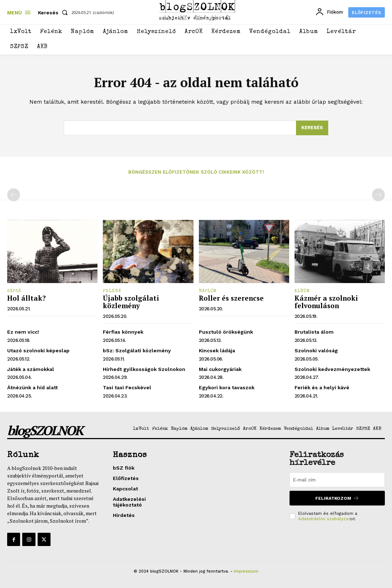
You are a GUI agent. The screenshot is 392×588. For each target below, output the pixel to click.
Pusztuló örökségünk (226, 332)
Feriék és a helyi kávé (322, 387)
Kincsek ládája (217, 351)
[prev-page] (14, 195)
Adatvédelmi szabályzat (324, 519)
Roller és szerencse (231, 298)
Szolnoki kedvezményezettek (332, 369)
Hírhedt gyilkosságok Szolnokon (144, 369)
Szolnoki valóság (316, 351)
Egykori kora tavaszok (227, 387)
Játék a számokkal (31, 369)
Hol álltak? (27, 298)
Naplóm (208, 291)
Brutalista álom (314, 332)
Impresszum (246, 571)
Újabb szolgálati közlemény (131, 302)
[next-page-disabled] (378, 195)
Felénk (112, 291)
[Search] (312, 128)
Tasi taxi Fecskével (127, 387)
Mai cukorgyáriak (220, 369)
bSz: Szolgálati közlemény (137, 351)
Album (302, 291)
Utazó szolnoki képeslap (38, 351)
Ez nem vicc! (23, 332)
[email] (337, 480)
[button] (54, 13)
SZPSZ (14, 291)
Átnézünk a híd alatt (32, 387)
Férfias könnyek (123, 332)
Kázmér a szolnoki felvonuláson (326, 302)
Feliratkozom (337, 498)
